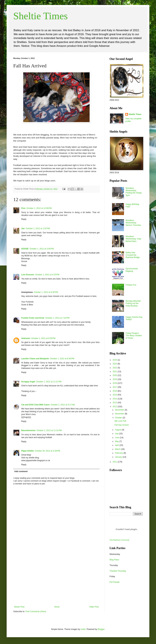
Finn (23, 208)
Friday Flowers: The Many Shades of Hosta (134, 336)
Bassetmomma (28, 430)
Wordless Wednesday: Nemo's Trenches (133, 223)
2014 (115, 399)
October (119, 418)
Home (57, 607)
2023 (115, 364)
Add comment (21, 471)
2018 (115, 383)
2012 (115, 407)
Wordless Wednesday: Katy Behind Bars (133, 239)
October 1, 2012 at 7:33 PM (57, 318)
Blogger (101, 629)
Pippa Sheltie (27, 451)
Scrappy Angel (28, 382)
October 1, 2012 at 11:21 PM (49, 382)
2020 (115, 375)
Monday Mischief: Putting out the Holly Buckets (133, 303)
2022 (115, 368)
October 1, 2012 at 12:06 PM (39, 208)
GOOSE (25, 249)
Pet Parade (115, 582)
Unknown (26, 338)
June (117, 438)
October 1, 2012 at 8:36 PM (62, 359)
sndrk (83, 629)
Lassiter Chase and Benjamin (35, 359)
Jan (23, 228)
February (119, 453)
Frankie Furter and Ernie (33, 318)
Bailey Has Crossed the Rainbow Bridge (133, 255)
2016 (115, 391)
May (117, 441)
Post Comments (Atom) (36, 611)
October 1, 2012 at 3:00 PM (42, 249)
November (120, 414)
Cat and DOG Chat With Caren (35, 405)
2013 (115, 403)
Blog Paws (114, 560)
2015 (115, 395)
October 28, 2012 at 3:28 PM (47, 451)
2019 (115, 379)
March (118, 449)
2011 (115, 462)
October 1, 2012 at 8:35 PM (43, 338)
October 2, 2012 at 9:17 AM (63, 405)
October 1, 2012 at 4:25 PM (47, 275)
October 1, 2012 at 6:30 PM (46, 292)
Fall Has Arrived (122, 425)
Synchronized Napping (132, 270)
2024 (115, 360)
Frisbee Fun (131, 285)
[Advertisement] (56, 581)
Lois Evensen (28, 275)
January (119, 457)
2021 (115, 372)
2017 (115, 387)
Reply (24, 219)
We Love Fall (120, 421)
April (117, 445)
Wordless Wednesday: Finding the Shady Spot (134, 192)
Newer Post (19, 607)
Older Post (94, 607)
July (117, 434)
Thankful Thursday (118, 571)
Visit (119, 540)
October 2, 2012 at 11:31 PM (49, 430)
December (120, 410)
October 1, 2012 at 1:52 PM (38, 228)
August (118, 430)
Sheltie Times (40, 16)
